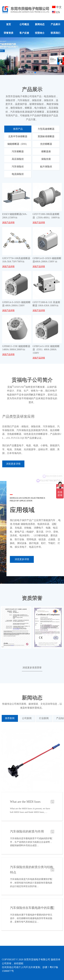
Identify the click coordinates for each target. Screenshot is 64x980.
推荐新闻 (10, 718)
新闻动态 (40, 24)
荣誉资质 (9, 33)
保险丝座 (46, 159)
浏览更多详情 (13, 464)
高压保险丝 (18, 159)
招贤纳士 (40, 33)
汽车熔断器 (18, 152)
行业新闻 (44, 718)
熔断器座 (46, 152)
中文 (57, 7)
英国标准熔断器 (46, 136)
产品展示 (55, 24)
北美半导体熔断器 (18, 136)
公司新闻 (27, 718)
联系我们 (55, 33)
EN (56, 12)
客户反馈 (24, 33)
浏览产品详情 (8, 222)
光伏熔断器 (46, 144)
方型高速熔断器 (46, 129)
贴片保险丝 (46, 167)
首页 (9, 24)
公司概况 (24, 24)
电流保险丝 (18, 174)
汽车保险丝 (18, 167)
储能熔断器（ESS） (18, 144)
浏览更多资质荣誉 (32, 668)
